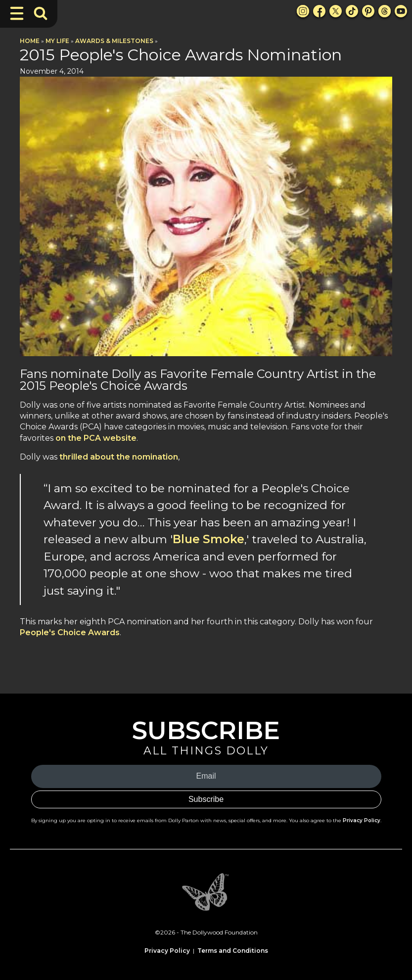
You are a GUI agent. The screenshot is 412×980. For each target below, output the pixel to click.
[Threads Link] (385, 11)
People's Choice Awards (70, 632)
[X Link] (336, 11)
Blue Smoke (208, 539)
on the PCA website (96, 438)
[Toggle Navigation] (17, 13)
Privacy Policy (362, 820)
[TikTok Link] (352, 11)
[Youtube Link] (401, 11)
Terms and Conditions (233, 951)
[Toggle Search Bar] (41, 13)
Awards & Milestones (114, 41)
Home (30, 41)
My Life (57, 41)
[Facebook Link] (319, 11)
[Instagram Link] (303, 11)
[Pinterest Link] (368, 11)
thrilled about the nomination (119, 457)
